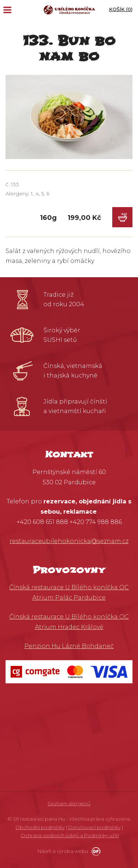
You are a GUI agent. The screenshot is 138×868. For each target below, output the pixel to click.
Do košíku (122, 217)
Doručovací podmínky (94, 827)
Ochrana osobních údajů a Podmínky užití (70, 835)
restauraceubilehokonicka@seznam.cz (69, 541)
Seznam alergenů (69, 803)
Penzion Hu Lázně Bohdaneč (69, 646)
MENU (7, 10)
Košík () (121, 9)
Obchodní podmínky (40, 827)
